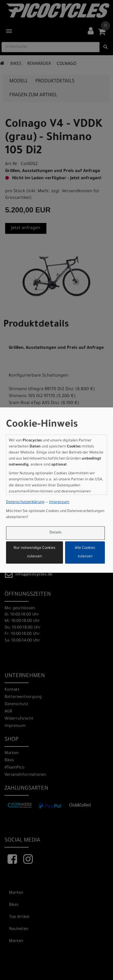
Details (55, 533)
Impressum (59, 502)
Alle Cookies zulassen (85, 552)
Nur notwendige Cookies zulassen (35, 552)
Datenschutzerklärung (25, 502)
